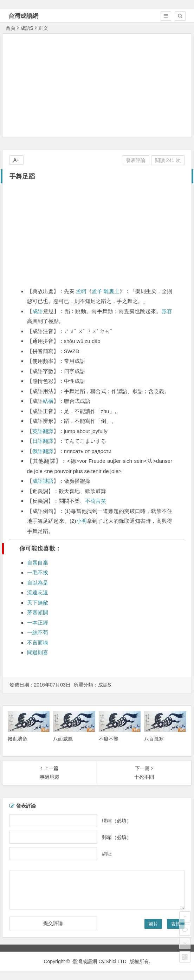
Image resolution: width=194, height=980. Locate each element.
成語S (27, 28)
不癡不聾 (109, 739)
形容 (167, 311)
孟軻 (81, 291)
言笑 (101, 501)
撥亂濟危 (18, 739)
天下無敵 (38, 603)
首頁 (11, 28)
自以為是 (38, 583)
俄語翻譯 (43, 451)
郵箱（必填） (117, 837)
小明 (81, 521)
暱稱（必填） (117, 820)
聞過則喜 (38, 652)
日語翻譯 (43, 441)
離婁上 (112, 291)
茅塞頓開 (38, 612)
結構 (48, 401)
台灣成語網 (23, 16)
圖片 (153, 924)
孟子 (97, 291)
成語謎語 (43, 481)
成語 (38, 311)
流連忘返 (38, 592)
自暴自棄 (38, 563)
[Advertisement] (98, 85)
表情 (176, 924)
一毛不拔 (38, 572)
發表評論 (136, 160)
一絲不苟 (38, 632)
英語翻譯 (43, 431)
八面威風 (63, 739)
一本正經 (38, 623)
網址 (107, 853)
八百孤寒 (154, 739)
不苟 (90, 501)
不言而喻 (38, 643)
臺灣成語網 (85, 961)
